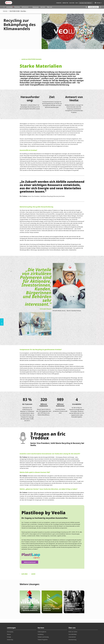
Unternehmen (72, 637)
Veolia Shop (10, 640)
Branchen (17, 7)
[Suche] (86, 7)
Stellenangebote (42, 632)
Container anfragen (93, 7)
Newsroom (36, 7)
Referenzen (25, 7)
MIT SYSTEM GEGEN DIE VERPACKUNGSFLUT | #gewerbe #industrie (30, 602)
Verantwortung (72, 640)
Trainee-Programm (43, 640)
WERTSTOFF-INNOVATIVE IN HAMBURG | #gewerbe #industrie (52, 602)
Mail (100, 7)
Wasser (9, 634)
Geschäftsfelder (73, 634)
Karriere (43, 7)
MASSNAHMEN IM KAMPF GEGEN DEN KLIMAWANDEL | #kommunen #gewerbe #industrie (74, 602)
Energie (9, 637)
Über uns (50, 7)
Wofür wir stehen (73, 632)
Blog (77, 3)
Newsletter (65, 3)
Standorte (59, 3)
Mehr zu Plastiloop (30, 562)
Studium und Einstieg (43, 637)
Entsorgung (10, 632)
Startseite (5, 11)
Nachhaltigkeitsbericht (86, 3)
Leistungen (10, 7)
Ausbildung (41, 634)
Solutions (72, 3)
